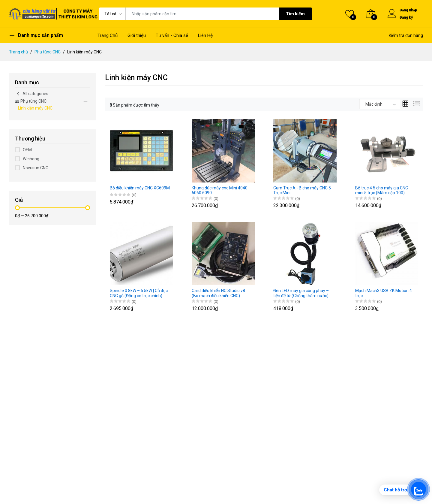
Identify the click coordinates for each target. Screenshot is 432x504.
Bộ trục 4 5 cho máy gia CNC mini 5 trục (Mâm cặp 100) (382, 190)
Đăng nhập (408, 10)
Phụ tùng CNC (48, 52)
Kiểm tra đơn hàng (406, 35)
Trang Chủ (108, 35)
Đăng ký (406, 17)
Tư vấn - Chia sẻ (172, 35)
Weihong (31, 159)
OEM (27, 150)
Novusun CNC (36, 168)
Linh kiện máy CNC (35, 108)
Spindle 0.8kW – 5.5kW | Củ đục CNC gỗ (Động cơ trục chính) (139, 293)
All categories (32, 94)
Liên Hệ (205, 35)
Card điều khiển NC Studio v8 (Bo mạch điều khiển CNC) (218, 293)
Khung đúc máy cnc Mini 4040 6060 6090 (220, 190)
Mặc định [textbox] (374, 104)
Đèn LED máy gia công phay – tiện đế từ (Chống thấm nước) (301, 293)
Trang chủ (18, 52)
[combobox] (380, 104)
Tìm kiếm (295, 14)
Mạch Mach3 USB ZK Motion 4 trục (384, 293)
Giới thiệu (137, 35)
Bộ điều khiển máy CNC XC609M (140, 188)
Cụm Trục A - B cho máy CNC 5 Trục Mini (302, 190)
